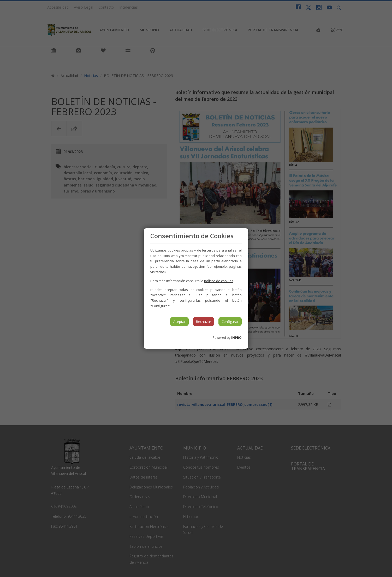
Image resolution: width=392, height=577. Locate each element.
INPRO (236, 338)
